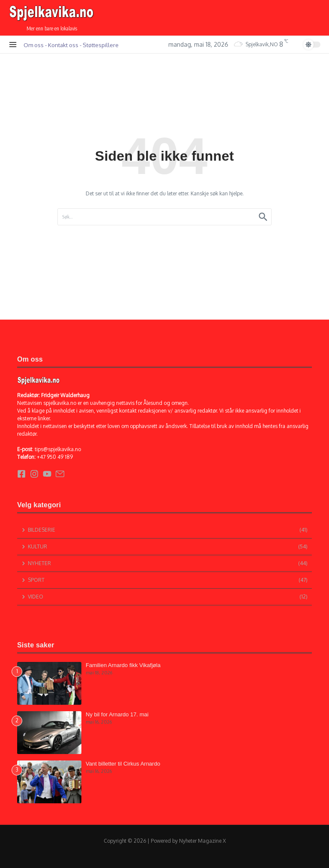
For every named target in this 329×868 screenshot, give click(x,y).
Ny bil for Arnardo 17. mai (117, 714)
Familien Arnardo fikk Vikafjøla (123, 665)
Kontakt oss (63, 45)
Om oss (34, 45)
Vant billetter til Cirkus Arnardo (123, 764)
